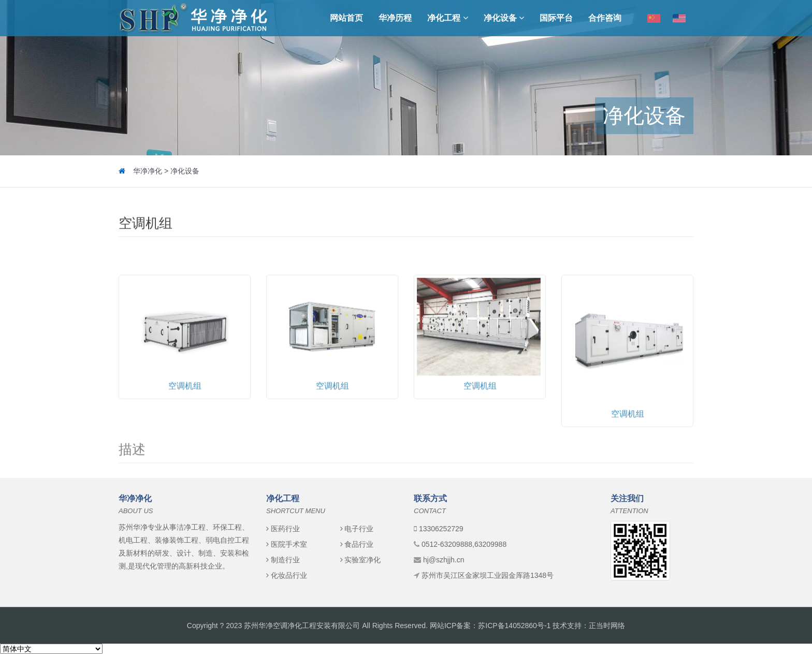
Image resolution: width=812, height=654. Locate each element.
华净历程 (395, 18)
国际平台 (556, 18)
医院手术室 (287, 544)
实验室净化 (361, 560)
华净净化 (148, 171)
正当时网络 (607, 626)
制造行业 (283, 560)
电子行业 (357, 529)
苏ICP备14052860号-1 (514, 626)
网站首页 (346, 18)
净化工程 (447, 18)
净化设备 (504, 18)
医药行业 (283, 529)
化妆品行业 (287, 575)
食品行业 (357, 544)
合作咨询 (605, 18)
